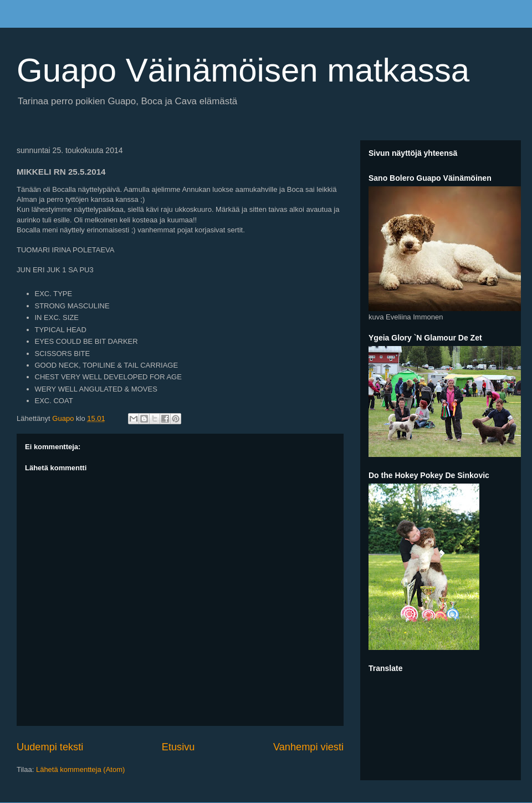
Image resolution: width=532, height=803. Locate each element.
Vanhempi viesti (308, 747)
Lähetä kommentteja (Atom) (80, 769)
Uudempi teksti (50, 747)
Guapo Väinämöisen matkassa (243, 70)
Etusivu (178, 747)
